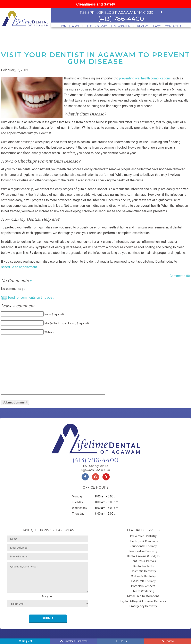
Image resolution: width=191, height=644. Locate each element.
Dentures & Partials (143, 561)
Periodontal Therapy (143, 546)
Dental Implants (143, 566)
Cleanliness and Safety (96, 4)
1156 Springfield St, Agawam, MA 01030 (117, 12)
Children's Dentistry (143, 576)
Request (24, 641)
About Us (79, 26)
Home (64, 26)
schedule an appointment (19, 267)
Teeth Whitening (143, 591)
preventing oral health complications (145, 78)
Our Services (100, 26)
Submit (48, 618)
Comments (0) (180, 276)
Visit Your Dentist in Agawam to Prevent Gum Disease (95, 58)
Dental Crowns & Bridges (143, 556)
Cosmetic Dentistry (143, 571)
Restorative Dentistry (143, 551)
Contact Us (174, 26)
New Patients (124, 26)
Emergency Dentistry (143, 606)
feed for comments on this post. (28, 298)
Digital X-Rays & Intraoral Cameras (143, 601)
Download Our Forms (72, 641)
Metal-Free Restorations (143, 596)
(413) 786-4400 (121, 19)
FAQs (157, 26)
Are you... (48, 596)
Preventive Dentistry (143, 536)
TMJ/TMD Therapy (143, 581)
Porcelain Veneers (143, 586)
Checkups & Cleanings (143, 541)
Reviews (143, 26)
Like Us (120, 641)
